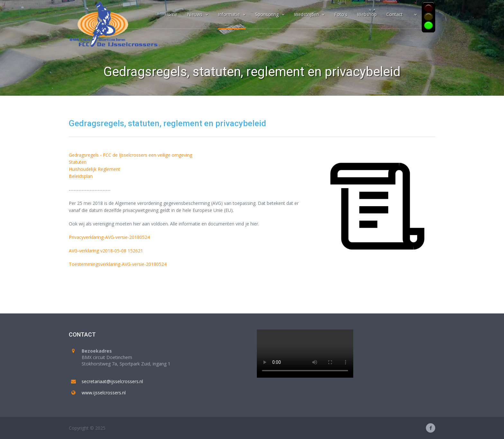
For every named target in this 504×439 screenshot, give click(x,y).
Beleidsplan (81, 176)
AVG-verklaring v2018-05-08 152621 (106, 251)
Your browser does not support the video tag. (305, 354)
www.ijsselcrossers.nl (104, 393)
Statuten (78, 162)
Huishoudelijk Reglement (94, 169)
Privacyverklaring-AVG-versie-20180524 (109, 237)
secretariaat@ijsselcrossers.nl (112, 381)
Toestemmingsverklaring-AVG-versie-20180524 (118, 264)
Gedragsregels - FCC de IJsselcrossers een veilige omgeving (130, 155)
